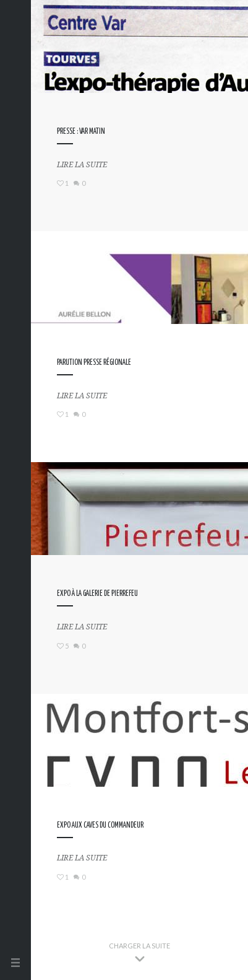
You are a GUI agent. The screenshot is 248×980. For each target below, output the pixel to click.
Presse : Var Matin (81, 132)
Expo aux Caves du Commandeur (100, 825)
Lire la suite (82, 165)
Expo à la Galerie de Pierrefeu (97, 594)
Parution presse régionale (94, 363)
